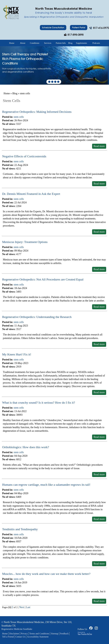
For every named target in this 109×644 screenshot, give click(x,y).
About (23, 43)
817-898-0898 (76, 35)
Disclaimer (14, 634)
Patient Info (61, 43)
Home (12, 43)
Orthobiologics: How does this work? (26, 447)
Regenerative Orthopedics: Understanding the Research (37, 317)
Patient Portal (79, 27)
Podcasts (96, 43)
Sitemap (54, 634)
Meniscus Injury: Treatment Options (25, 242)
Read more (99, 146)
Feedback (64, 634)
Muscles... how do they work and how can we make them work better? (46, 574)
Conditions (35, 43)
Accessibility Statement (38, 637)
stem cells (19, 117)
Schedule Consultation (53, 27)
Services (48, 43)
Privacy (24, 634)
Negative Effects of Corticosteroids (24, 156)
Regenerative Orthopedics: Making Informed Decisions (37, 112)
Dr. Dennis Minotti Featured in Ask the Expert (31, 194)
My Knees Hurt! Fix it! (17, 354)
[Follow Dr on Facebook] (91, 628)
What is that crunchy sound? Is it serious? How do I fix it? (39, 403)
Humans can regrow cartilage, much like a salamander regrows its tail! (46, 485)
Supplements (81, 43)
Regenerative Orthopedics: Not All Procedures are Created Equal (43, 279)
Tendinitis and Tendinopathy (20, 529)
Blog (70, 43)
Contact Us (20, 637)
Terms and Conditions (39, 634)
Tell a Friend (8, 637)
